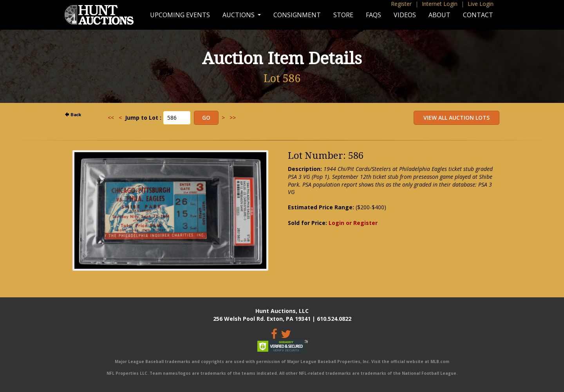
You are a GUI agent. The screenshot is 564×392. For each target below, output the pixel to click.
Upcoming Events (180, 15)
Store (343, 15)
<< (111, 118)
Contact (478, 15)
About (439, 15)
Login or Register (353, 223)
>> (233, 118)
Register (401, 4)
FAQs (373, 15)
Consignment (297, 15)
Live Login (481, 4)
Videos (405, 15)
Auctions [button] (239, 15)
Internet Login (440, 4)
